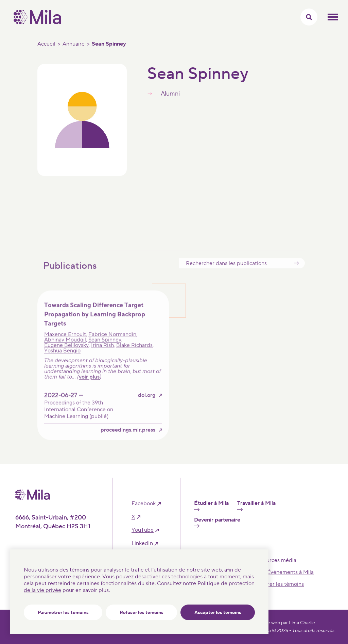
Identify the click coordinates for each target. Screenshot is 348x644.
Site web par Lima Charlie (289, 623)
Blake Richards (134, 356)
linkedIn (142, 543)
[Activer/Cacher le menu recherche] (309, 17)
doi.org (147, 406)
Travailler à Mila (256, 506)
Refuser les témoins (142, 613)
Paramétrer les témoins (63, 613)
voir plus (89, 387)
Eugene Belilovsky (66, 356)
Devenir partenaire (217, 522)
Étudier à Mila (211, 506)
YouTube (143, 530)
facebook (144, 504)
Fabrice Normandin (112, 345)
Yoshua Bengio (62, 361)
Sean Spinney (105, 350)
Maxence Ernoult (65, 345)
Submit (296, 273)
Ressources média (274, 560)
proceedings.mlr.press (128, 440)
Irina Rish (102, 356)
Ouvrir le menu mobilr (333, 17)
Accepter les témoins (218, 613)
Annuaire (74, 44)
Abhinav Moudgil (65, 350)
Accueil (46, 44)
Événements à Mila (290, 572)
